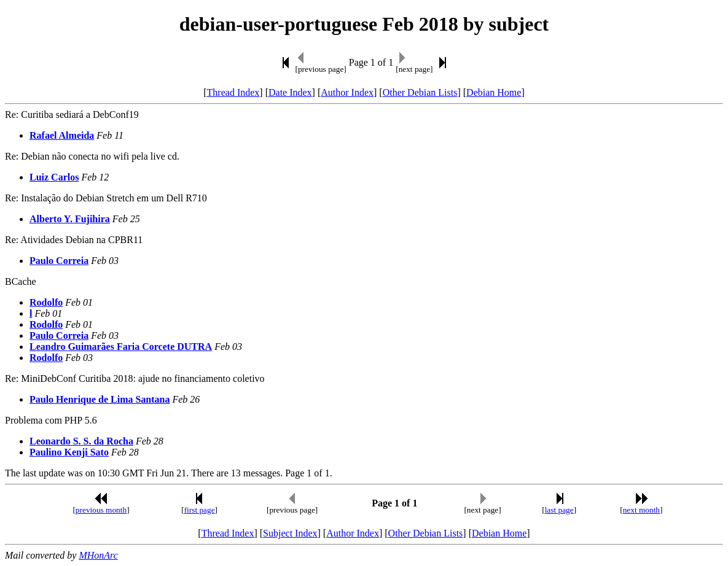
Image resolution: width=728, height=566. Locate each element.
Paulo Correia (59, 261)
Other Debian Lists (420, 92)
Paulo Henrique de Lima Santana (100, 399)
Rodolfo (46, 302)
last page (559, 510)
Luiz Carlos (54, 177)
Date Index (290, 92)
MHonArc (98, 555)
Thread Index (233, 92)
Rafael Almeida (62, 135)
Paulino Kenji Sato (69, 452)
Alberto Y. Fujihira (70, 219)
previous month (101, 510)
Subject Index (290, 533)
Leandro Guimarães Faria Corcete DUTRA (121, 347)
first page (200, 510)
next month (641, 510)
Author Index (347, 92)
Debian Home (494, 92)
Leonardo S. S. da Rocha (81, 441)
